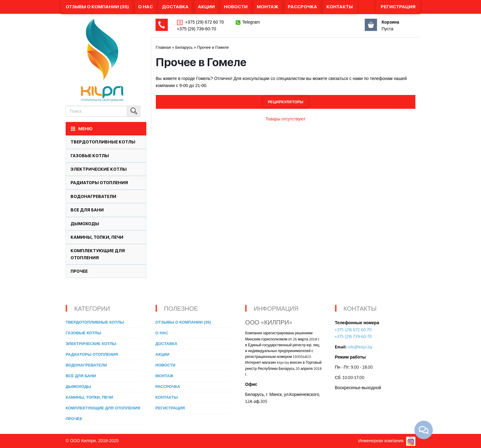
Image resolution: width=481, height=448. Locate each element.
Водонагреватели (93, 196)
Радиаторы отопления (99, 183)
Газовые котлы (90, 156)
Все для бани (87, 210)
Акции (206, 7)
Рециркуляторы (286, 102)
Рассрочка (302, 7)
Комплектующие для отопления (103, 408)
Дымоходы (85, 224)
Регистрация (398, 7)
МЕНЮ (81, 129)
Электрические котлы (99, 169)
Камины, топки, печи (97, 237)
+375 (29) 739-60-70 (197, 29)
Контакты (340, 7)
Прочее (79, 271)
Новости (236, 7)
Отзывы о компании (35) (97, 7)
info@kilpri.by (360, 347)
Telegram (251, 22)
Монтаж (268, 7)
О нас (145, 7)
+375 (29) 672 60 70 (204, 22)
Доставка (175, 7)
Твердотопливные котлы (103, 142)
